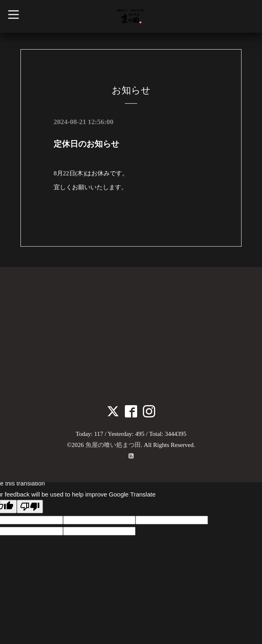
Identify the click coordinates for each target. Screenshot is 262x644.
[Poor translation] (30, 507)
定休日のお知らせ (86, 144)
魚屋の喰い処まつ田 (113, 445)
